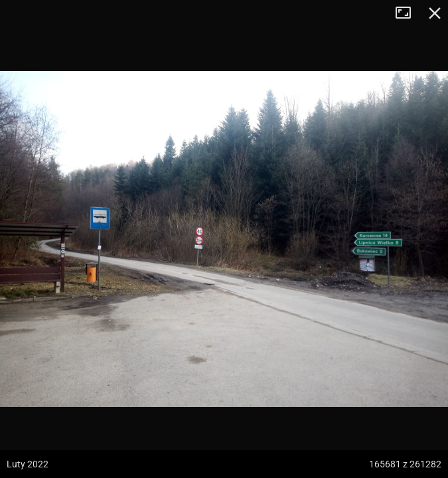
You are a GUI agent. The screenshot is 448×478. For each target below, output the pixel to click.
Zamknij (435, 13)
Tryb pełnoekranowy (408, 13)
